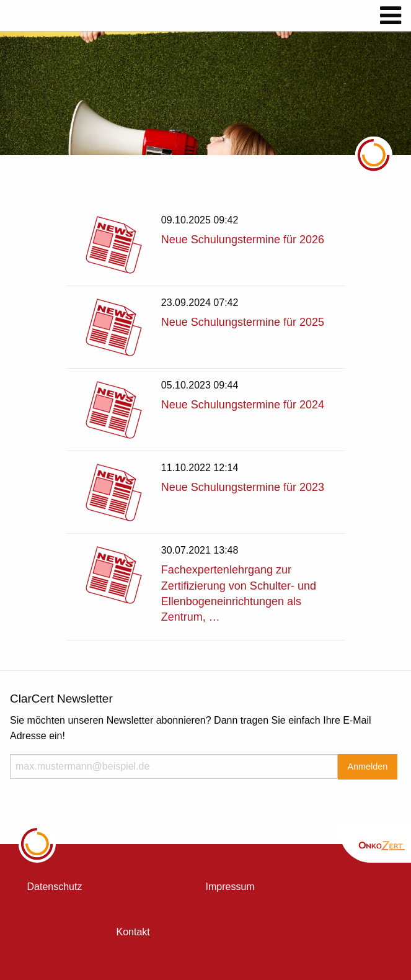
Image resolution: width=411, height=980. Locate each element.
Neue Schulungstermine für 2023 (243, 487)
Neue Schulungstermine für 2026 (243, 240)
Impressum (230, 887)
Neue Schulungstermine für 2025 (243, 322)
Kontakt (133, 932)
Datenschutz (55, 887)
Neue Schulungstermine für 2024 (243, 405)
